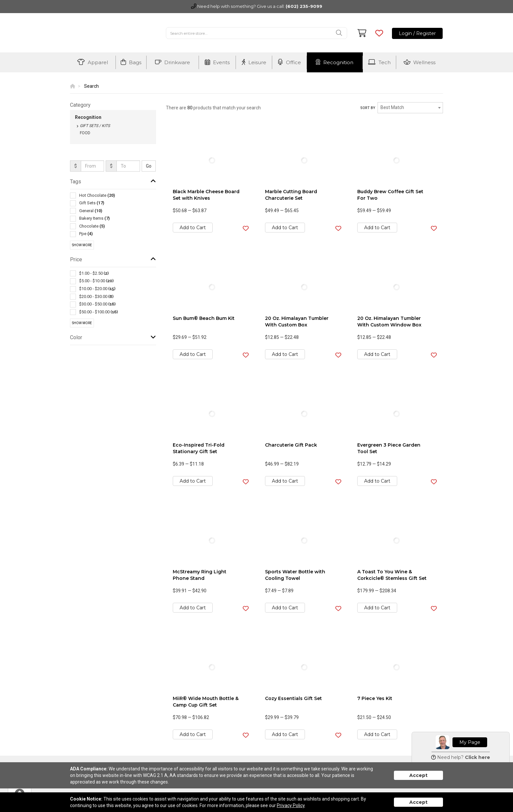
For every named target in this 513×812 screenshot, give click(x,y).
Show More (82, 245)
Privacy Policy (291, 805)
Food (85, 133)
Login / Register (417, 33)
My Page (470, 742)
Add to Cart (193, 228)
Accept (418, 775)
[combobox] (410, 108)
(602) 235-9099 (304, 6)
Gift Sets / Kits (95, 126)
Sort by (368, 108)
